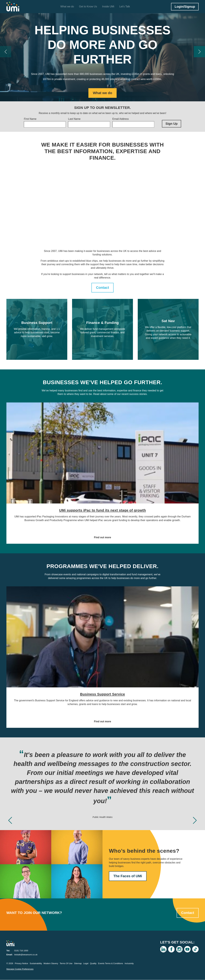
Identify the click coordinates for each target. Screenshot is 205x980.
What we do (67, 6)
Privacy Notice (21, 964)
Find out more (103, 538)
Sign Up (172, 124)
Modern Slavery (51, 964)
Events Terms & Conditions (111, 964)
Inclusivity (129, 964)
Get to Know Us (88, 6)
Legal (86, 964)
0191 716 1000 (21, 951)
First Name (30, 119)
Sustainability (36, 964)
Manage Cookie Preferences (20, 969)
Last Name (74, 119)
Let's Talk (125, 6)
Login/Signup (185, 7)
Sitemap (78, 964)
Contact (102, 288)
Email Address (121, 119)
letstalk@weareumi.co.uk (26, 955)
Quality (93, 964)
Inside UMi (108, 6)
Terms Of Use (66, 964)
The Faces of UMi (128, 876)
